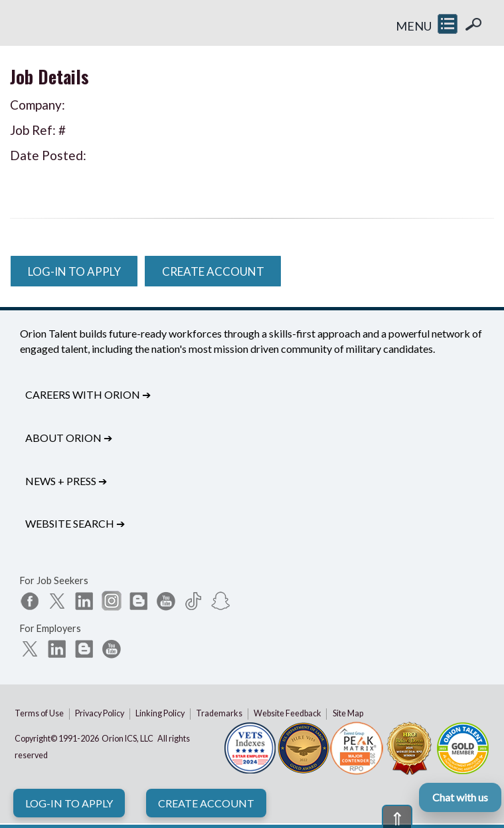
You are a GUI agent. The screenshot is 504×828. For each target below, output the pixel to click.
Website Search (75, 523)
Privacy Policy (100, 713)
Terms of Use (39, 713)
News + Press (66, 481)
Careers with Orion (88, 394)
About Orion (69, 438)
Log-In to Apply (69, 803)
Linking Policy (160, 713)
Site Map (348, 713)
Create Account (206, 803)
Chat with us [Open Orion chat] (460, 797)
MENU (414, 26)
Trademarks (219, 713)
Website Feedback (288, 713)
